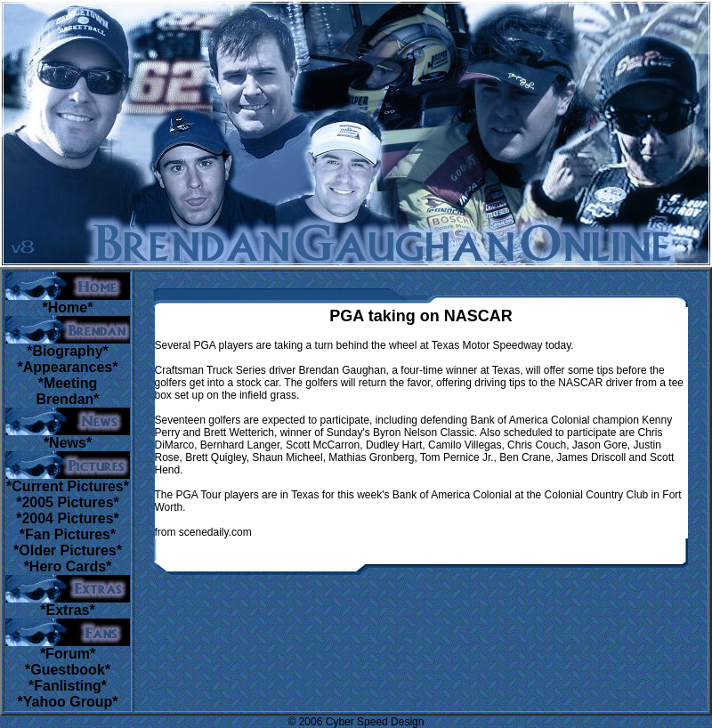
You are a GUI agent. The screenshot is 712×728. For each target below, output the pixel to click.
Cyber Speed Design (375, 722)
